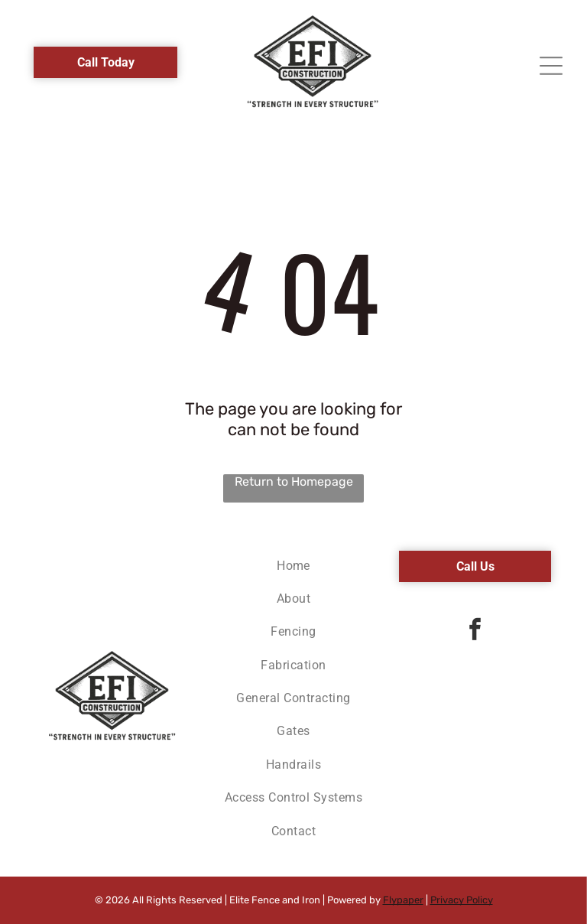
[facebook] (475, 631)
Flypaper (403, 900)
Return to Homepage (294, 482)
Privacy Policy (462, 900)
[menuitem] (294, 564)
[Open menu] (551, 66)
